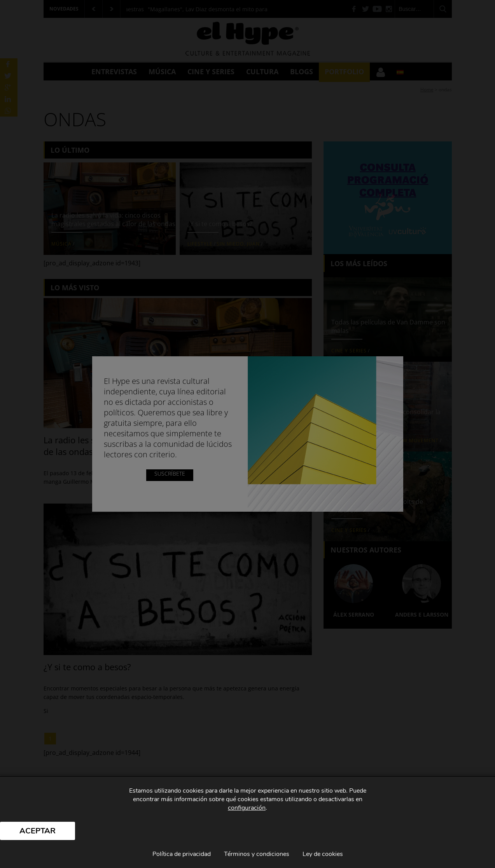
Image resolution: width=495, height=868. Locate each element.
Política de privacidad (182, 854)
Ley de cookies (323, 854)
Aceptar (38, 831)
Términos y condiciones (257, 854)
